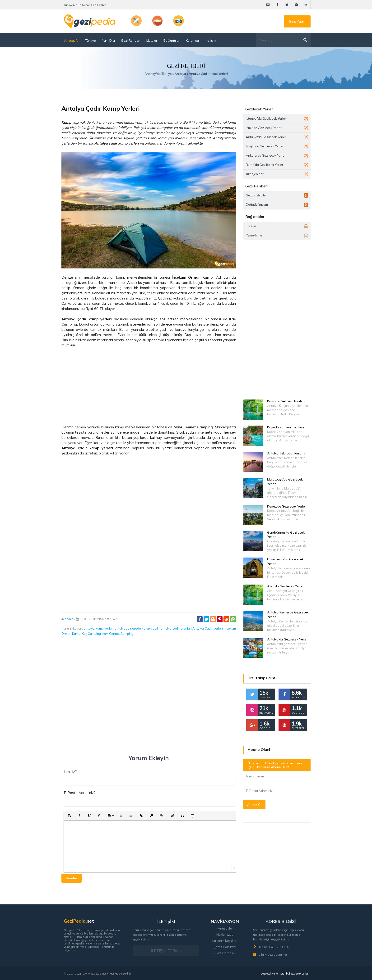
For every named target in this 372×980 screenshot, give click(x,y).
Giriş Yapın (297, 21)
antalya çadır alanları (176, 628)
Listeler (152, 40)
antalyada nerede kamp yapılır (137, 628)
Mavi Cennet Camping (118, 634)
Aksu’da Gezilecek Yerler (285, 586)
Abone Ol (254, 805)
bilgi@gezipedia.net (273, 955)
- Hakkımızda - (225, 935)
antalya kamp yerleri (99, 628)
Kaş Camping (91, 634)
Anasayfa (71, 40)
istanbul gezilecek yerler (294, 974)
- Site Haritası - (225, 953)
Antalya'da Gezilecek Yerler (287, 639)
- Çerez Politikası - (225, 947)
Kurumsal (193, 40)
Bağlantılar (172, 40)
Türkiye (90, 40)
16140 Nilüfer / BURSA (274, 947)
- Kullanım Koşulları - (225, 941)
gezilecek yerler (270, 974)
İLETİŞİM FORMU (166, 951)
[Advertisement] (149, 386)
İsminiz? (70, 772)
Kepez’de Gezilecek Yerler (287, 506)
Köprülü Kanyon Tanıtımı (286, 427)
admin (69, 619)
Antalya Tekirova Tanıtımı (286, 453)
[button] (69, 816)
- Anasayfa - (225, 928)
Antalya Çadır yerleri (208, 628)
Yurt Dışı (108, 40)
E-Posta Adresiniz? (80, 793)
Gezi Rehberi (131, 40)
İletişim (211, 40)
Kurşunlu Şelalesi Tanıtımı (286, 401)
